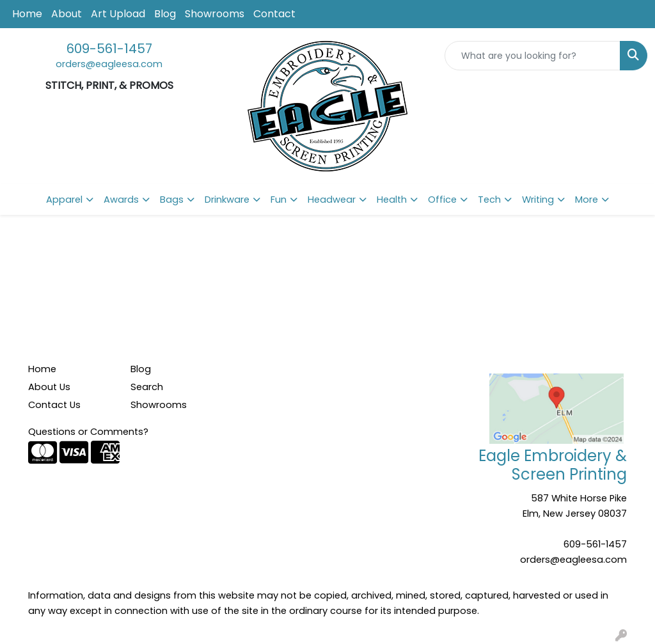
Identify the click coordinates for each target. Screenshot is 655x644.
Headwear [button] (332, 200)
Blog (165, 14)
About (67, 14)
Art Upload (118, 14)
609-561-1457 (109, 49)
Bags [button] (172, 200)
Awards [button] (121, 200)
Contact (274, 14)
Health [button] (392, 200)
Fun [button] (279, 200)
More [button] (587, 200)
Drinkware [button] (227, 200)
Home (27, 14)
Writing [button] (538, 200)
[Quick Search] (533, 56)
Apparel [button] (64, 200)
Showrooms (215, 14)
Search (147, 387)
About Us (49, 387)
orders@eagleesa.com (109, 64)
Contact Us (54, 405)
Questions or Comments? (88, 432)
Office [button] (442, 200)
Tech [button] (489, 200)
